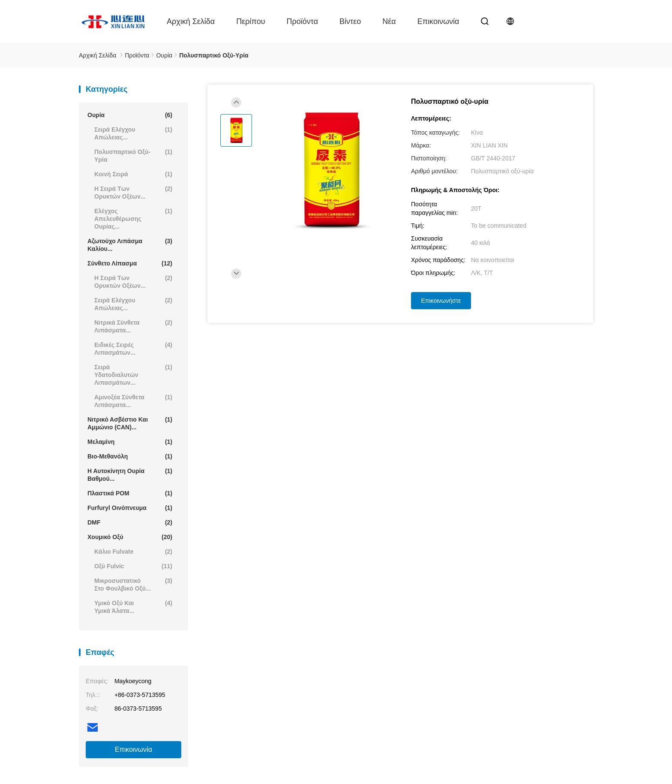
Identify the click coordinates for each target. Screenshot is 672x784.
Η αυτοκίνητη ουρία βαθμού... (130, 475)
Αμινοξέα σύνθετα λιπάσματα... (133, 401)
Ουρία (130, 115)
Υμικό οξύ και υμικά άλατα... (133, 607)
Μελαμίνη (130, 442)
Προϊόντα (303, 21)
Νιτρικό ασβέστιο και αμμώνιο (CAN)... (130, 423)
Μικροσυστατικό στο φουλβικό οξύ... (133, 584)
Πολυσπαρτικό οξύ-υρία (133, 155)
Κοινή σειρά (133, 174)
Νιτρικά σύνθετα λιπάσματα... (133, 326)
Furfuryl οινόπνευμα (130, 508)
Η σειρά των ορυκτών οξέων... (133, 192)
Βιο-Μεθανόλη (130, 456)
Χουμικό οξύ (130, 537)
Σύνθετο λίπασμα (130, 263)
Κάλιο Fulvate (133, 552)
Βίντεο (350, 21)
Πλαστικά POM (130, 493)
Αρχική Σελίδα (191, 21)
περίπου (250, 21)
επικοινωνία (438, 21)
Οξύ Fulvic (133, 566)
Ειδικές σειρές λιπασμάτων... (133, 348)
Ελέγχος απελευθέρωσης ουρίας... (133, 219)
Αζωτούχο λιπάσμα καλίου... (130, 245)
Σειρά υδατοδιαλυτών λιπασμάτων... (133, 375)
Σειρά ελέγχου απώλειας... (133, 133)
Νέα (389, 21)
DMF (130, 522)
